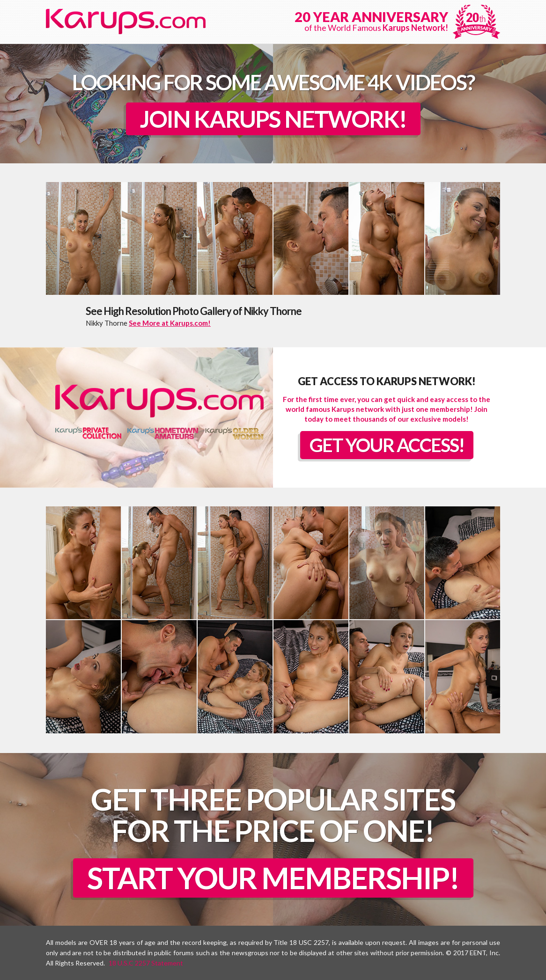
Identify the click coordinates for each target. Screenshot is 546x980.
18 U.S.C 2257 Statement (146, 963)
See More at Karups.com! (170, 323)
